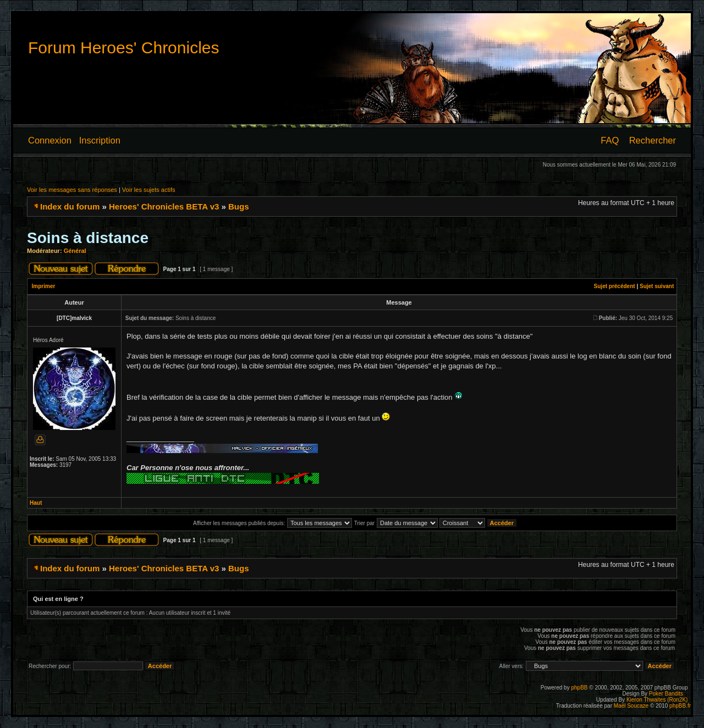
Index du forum (70, 206)
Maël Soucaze (631, 706)
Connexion (50, 140)
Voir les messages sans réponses (72, 190)
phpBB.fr (680, 706)
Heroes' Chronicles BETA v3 (164, 206)
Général (75, 251)
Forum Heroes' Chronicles (124, 48)
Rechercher (653, 140)
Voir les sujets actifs (149, 190)
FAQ (610, 140)
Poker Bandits (666, 694)
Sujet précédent (615, 286)
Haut (36, 503)
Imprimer (44, 286)
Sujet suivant (657, 286)
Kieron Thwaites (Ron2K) (657, 700)
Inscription (100, 140)
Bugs (239, 206)
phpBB (579, 688)
